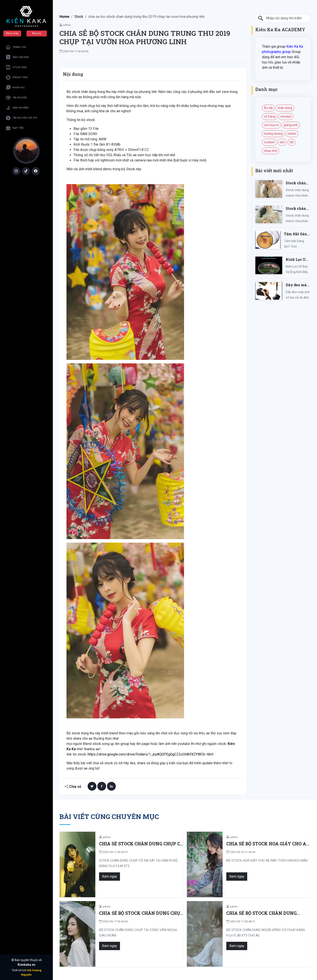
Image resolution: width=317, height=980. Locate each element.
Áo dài (268, 108)
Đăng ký (37, 33)
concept (286, 116)
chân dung (285, 108)
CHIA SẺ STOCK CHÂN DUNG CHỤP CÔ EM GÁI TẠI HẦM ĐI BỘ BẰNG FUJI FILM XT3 (141, 844)
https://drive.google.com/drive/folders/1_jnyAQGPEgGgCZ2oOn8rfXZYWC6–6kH (150, 754)
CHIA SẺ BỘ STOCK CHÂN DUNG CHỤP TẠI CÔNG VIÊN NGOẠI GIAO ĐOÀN (141, 913)
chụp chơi (271, 151)
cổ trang (270, 116)
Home (64, 17)
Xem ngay (110, 876)
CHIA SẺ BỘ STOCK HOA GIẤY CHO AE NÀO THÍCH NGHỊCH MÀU (268, 844)
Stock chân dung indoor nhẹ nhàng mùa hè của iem (297, 183)
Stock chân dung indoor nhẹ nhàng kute (297, 209)
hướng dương (273, 134)
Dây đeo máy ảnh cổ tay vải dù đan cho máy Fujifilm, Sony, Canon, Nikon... (297, 285)
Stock (79, 17)
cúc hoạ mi (271, 125)
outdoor (269, 142)
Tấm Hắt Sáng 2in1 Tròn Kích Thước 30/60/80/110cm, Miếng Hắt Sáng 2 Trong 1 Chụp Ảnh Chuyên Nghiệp (297, 234)
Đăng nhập (12, 33)
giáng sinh (291, 125)
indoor (292, 134)
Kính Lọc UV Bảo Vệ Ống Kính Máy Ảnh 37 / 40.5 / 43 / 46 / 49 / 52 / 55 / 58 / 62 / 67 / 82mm (297, 260)
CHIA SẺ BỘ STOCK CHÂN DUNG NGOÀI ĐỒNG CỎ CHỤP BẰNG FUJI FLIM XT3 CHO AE (264, 913)
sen (282, 142)
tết (292, 142)
